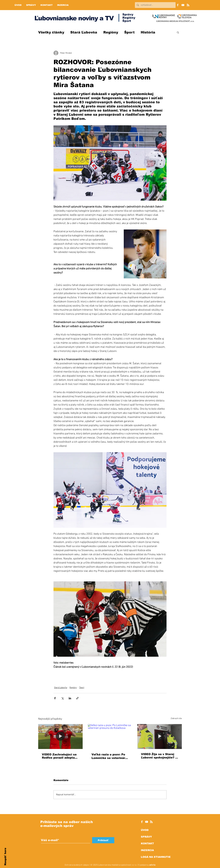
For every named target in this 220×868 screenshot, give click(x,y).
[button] (178, 32)
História (148, 32)
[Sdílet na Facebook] (55, 698)
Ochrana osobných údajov (77, 865)
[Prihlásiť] (103, 840)
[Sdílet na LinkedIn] (70, 698)
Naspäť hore (5, 857)
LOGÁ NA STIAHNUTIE (156, 857)
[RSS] (188, 5)
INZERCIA (147, 850)
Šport (129, 32)
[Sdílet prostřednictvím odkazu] (77, 698)
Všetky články (51, 32)
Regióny (111, 32)
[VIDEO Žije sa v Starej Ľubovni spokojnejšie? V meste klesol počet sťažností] (160, 737)
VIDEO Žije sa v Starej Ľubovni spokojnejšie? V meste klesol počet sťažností (159, 756)
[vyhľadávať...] (158, 5)
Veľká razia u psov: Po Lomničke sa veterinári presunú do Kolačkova (109, 756)
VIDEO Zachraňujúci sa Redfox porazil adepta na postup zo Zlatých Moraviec (59, 756)
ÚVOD (145, 830)
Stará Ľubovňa (84, 32)
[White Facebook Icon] (142, 822)
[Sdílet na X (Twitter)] (62, 698)
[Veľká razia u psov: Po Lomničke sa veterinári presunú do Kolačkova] (110, 737)
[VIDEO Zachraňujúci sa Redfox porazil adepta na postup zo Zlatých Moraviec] (60, 737)
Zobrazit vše (176, 718)
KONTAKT (147, 843)
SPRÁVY (146, 837)
